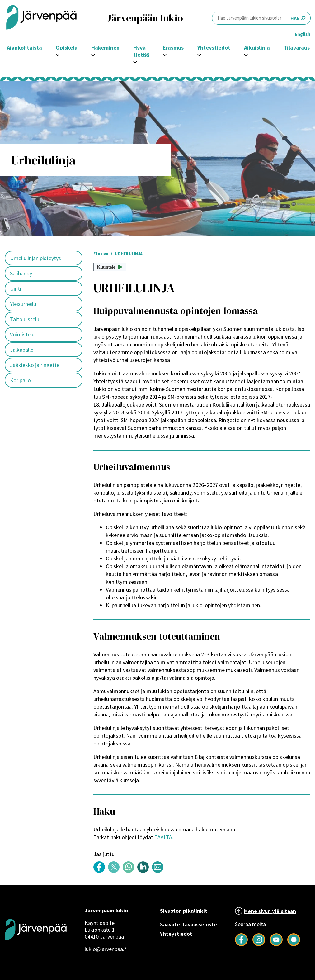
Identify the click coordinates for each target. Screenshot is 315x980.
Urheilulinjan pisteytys (35, 258)
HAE (261, 18)
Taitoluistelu (25, 319)
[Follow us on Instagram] (259, 944)
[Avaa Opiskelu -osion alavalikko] (58, 54)
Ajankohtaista (24, 48)
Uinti (16, 289)
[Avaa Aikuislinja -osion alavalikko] (246, 54)
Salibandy (21, 273)
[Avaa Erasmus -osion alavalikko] (165, 54)
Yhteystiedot (176, 934)
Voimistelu (22, 334)
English (303, 34)
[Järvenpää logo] (36, 950)
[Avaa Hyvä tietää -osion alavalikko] (135, 61)
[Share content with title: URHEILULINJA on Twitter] (115, 871)
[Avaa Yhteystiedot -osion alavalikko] (199, 54)
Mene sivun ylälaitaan (270, 911)
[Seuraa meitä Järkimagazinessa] (294, 944)
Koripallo (20, 380)
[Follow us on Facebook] (241, 944)
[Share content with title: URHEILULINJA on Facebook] (101, 871)
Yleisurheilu (23, 304)
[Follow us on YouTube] (276, 944)
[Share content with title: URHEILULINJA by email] (159, 871)
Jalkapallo (22, 350)
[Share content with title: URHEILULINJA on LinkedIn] (145, 871)
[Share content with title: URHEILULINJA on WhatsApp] (130, 871)
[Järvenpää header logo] (41, 18)
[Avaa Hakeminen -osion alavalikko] (93, 54)
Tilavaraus (297, 48)
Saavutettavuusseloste (188, 924)
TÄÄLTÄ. (164, 837)
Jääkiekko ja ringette (35, 365)
